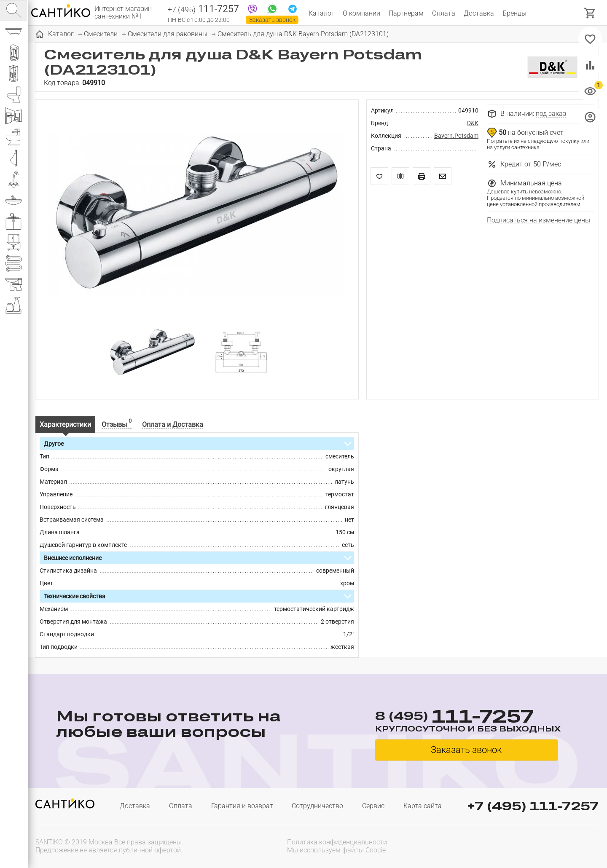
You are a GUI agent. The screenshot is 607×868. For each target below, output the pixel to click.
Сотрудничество (317, 806)
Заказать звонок (272, 20)
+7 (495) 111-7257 (533, 806)
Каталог (321, 13)
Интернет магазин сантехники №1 (123, 13)
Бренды (514, 13)
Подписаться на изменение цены (539, 220)
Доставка (479, 13)
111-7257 (203, 10)
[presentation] (545, 845)
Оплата (444, 13)
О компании (361, 13)
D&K (473, 123)
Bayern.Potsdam (456, 136)
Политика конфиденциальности (337, 842)
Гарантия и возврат (242, 806)
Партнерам (406, 13)
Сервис (373, 806)
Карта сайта (423, 806)
